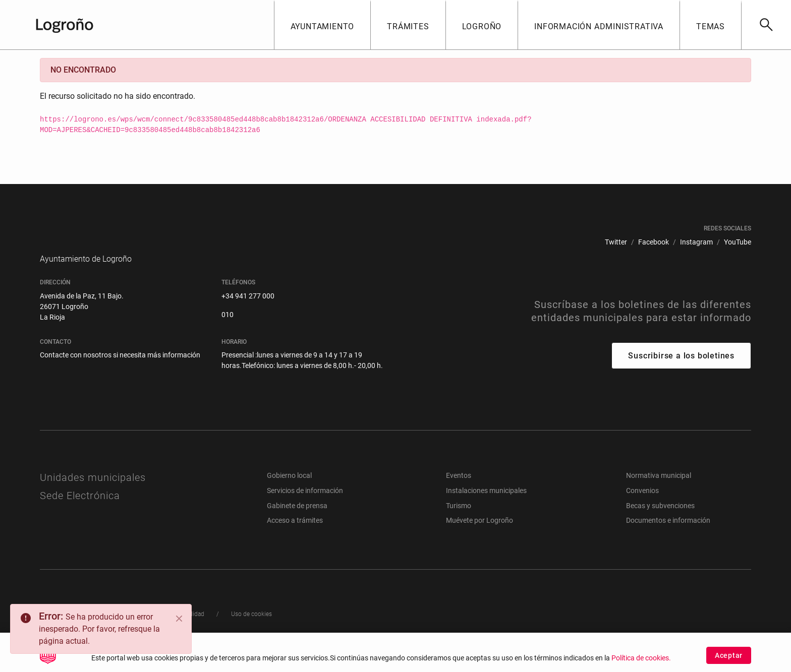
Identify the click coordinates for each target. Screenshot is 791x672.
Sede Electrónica (80, 511)
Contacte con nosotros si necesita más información (120, 370)
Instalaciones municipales (486, 506)
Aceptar (729, 655)
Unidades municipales (93, 493)
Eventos (459, 491)
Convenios (642, 506)
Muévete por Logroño (479, 535)
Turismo (459, 521)
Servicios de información (305, 506)
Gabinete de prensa (297, 521)
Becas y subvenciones (660, 521)
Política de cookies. (641, 658)
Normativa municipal (659, 491)
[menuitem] (616, 242)
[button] (322, 25)
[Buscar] (766, 25)
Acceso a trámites (295, 535)
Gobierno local (289, 491)
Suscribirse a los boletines (681, 371)
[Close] (179, 619)
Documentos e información (668, 535)
